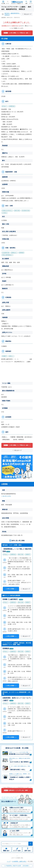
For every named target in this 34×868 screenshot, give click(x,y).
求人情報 (3, 3)
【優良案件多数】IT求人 (17, 770)
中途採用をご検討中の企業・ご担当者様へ (18, 866)
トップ (9, 861)
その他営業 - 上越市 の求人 (19, 861)
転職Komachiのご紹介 (17, 808)
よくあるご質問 (14, 831)
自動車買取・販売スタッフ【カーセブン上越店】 (17, 699)
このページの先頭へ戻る (17, 858)
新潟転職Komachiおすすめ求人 (20, 754)
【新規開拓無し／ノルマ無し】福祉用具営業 (17, 550)
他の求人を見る (7, 496)
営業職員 (6, 649)
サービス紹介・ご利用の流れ (18, 815)
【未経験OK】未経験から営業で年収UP (20, 778)
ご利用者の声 (14, 823)
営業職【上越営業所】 (11, 599)
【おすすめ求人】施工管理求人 (19, 762)
